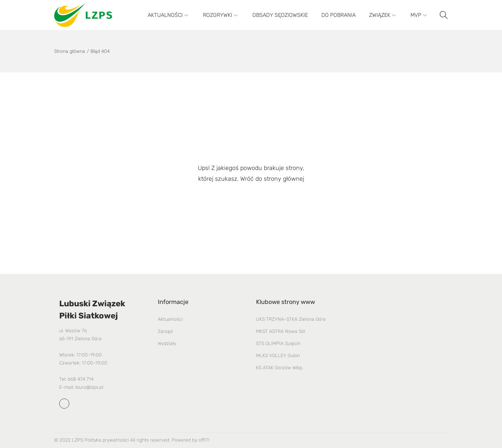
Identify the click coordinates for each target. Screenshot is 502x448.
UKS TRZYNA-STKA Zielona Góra (291, 319)
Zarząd (165, 331)
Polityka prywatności (107, 440)
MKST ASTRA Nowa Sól (281, 331)
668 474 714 (81, 379)
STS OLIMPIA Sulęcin (278, 343)
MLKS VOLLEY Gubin (278, 356)
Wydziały (167, 343)
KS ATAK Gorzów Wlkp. (280, 368)
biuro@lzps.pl (89, 387)
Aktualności (170, 319)
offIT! (204, 440)
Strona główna (70, 51)
